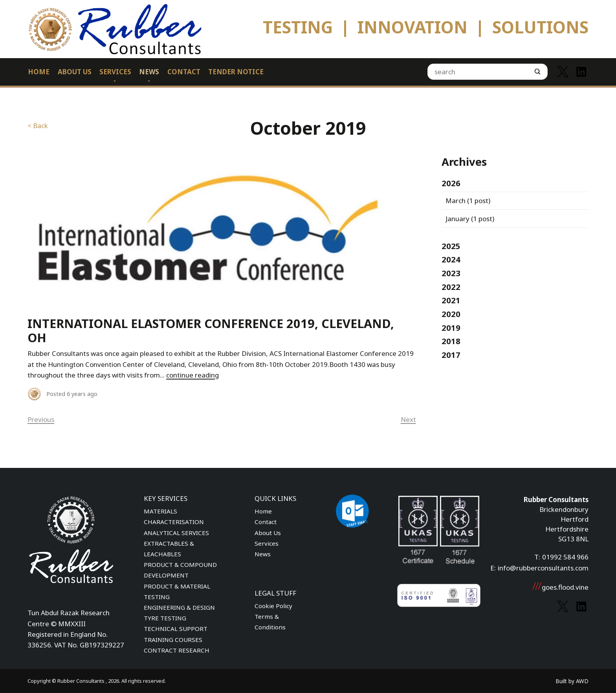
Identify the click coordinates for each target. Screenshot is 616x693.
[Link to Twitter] (563, 72)
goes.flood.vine (560, 587)
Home (263, 511)
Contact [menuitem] (184, 72)
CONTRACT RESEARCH (177, 650)
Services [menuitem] (115, 72)
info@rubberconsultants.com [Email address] (543, 568)
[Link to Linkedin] (581, 72)
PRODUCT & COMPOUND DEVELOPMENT (180, 570)
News (263, 554)
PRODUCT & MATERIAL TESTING (177, 591)
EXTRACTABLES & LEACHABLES (169, 549)
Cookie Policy (273, 606)
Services (267, 543)
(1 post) (468, 201)
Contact (266, 522)
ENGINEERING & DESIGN (179, 607)
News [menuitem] (149, 72)
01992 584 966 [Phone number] (565, 557)
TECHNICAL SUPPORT (176, 629)
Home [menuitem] (39, 72)
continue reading (192, 375)
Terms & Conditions (270, 622)
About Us (268, 533)
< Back (38, 126)
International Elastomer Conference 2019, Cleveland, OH (211, 331)
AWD (582, 681)
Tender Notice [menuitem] (236, 72)
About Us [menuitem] (75, 72)
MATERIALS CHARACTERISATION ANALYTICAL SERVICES (176, 522)
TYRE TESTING (165, 618)
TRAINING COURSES (173, 640)
